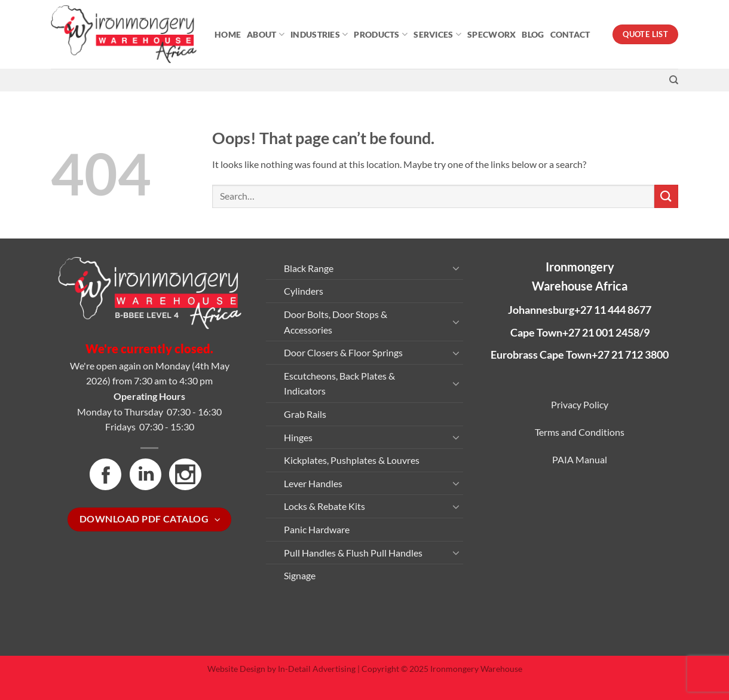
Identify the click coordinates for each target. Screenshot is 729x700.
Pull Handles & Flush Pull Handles (353, 553)
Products (381, 34)
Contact (570, 34)
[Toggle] (456, 268)
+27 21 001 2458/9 (606, 332)
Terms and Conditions (580, 432)
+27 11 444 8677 (613, 310)
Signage (300, 575)
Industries (319, 34)
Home (228, 34)
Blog (533, 34)
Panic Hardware (317, 529)
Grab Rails (305, 414)
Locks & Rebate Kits (324, 506)
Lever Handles (313, 483)
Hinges (298, 437)
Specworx (491, 34)
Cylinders (304, 291)
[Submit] (666, 196)
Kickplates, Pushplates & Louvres (352, 460)
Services (437, 34)
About (266, 34)
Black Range (309, 268)
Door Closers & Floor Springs (343, 352)
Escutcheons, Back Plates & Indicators (339, 383)
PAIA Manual (580, 459)
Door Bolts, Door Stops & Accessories (336, 322)
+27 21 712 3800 (630, 354)
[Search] (674, 80)
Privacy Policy (580, 404)
